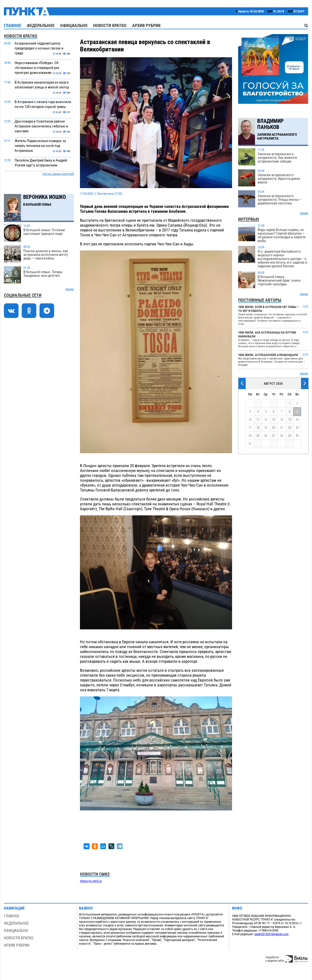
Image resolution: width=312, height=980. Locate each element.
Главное (13, 25)
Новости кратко (110, 25)
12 (266, 419)
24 (250, 436)
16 (297, 419)
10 (250, 419)
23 (297, 428)
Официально (74, 25)
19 (266, 428)
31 (250, 444)
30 (297, 436)
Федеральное (41, 25)
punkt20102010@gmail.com (272, 934)
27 (273, 436)
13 (273, 419)
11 (258, 419)
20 (273, 428)
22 (290, 428)
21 (282, 428)
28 (282, 436)
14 (282, 419)
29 (290, 436)
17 (250, 428)
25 (258, 436)
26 (266, 436)
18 (258, 428)
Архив (70, 289)
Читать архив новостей (58, 174)
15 (290, 419)
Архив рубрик (146, 25)
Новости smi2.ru (91, 881)
